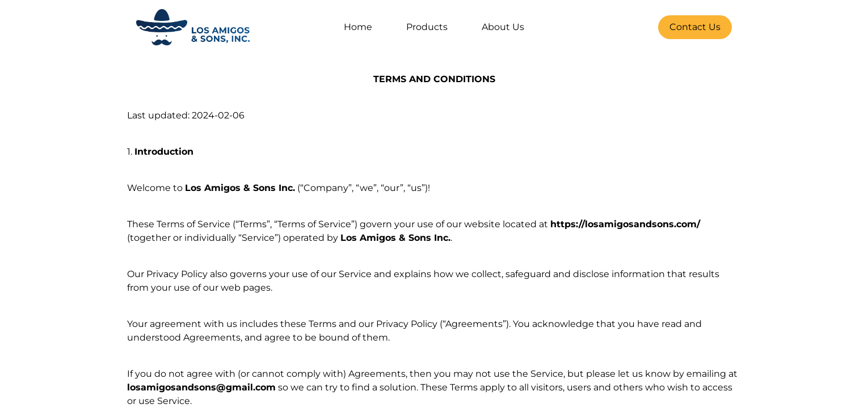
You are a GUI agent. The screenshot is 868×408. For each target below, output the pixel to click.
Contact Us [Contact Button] (695, 27)
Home (358, 27)
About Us (503, 27)
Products (427, 27)
